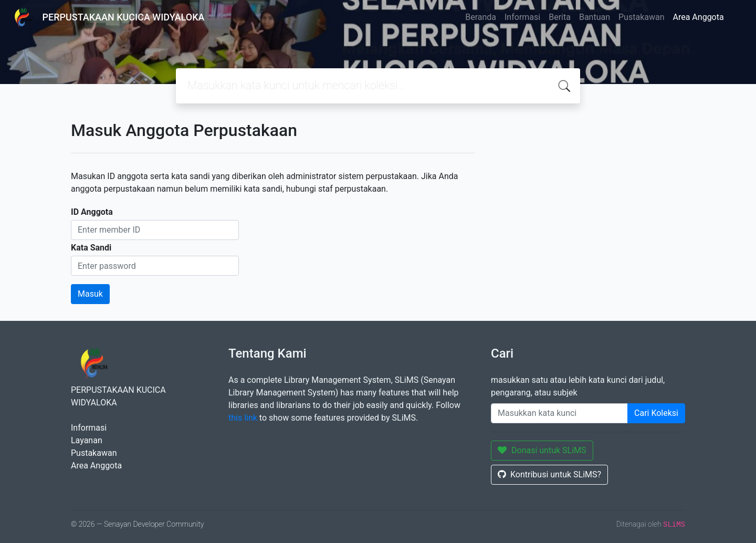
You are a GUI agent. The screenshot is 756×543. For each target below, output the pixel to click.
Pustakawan (641, 17)
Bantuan (595, 17)
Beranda (481, 17)
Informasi (522, 17)
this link (243, 418)
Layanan (87, 440)
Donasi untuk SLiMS (542, 450)
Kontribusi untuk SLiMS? (549, 474)
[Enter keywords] (559, 413)
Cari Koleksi (656, 413)
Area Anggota (699, 17)
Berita (560, 17)
